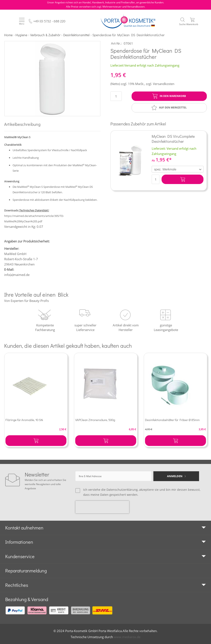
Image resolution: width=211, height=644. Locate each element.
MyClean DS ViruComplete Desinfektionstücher (173, 139)
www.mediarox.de (127, 637)
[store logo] (128, 21)
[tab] (105, 528)
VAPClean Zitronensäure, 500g (95, 420)
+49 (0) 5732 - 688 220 (49, 21)
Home (8, 35)
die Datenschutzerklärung (119, 490)
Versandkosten (164, 84)
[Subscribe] (176, 476)
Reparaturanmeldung (26, 571)
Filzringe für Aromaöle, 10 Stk (24, 420)
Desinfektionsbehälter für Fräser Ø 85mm (172, 420)
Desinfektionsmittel (76, 35)
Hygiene (21, 35)
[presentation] (102, 507)
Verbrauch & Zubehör (45, 35)
